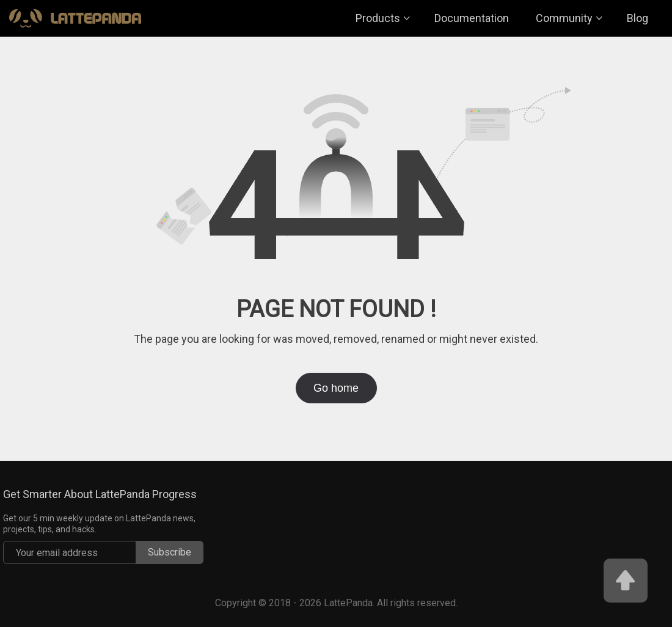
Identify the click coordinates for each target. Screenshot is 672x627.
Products (383, 18)
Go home (336, 388)
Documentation (472, 18)
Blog (637, 18)
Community (569, 18)
